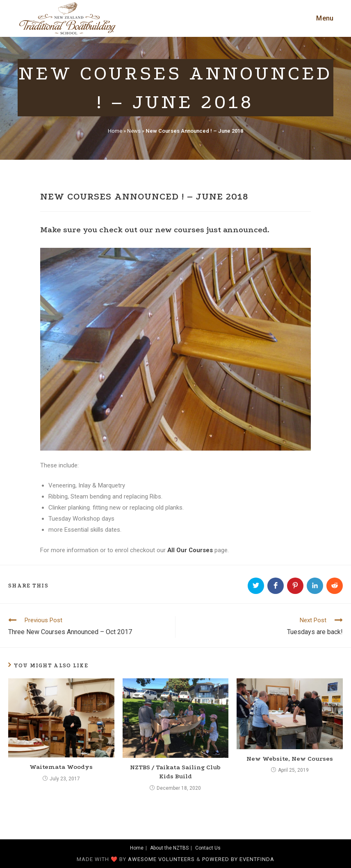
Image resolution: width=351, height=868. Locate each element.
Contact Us (208, 848)
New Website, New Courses (290, 759)
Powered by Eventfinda (238, 859)
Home (115, 131)
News (134, 131)
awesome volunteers (161, 859)
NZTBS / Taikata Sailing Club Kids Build (175, 772)
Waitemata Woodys (61, 767)
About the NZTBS (169, 848)
